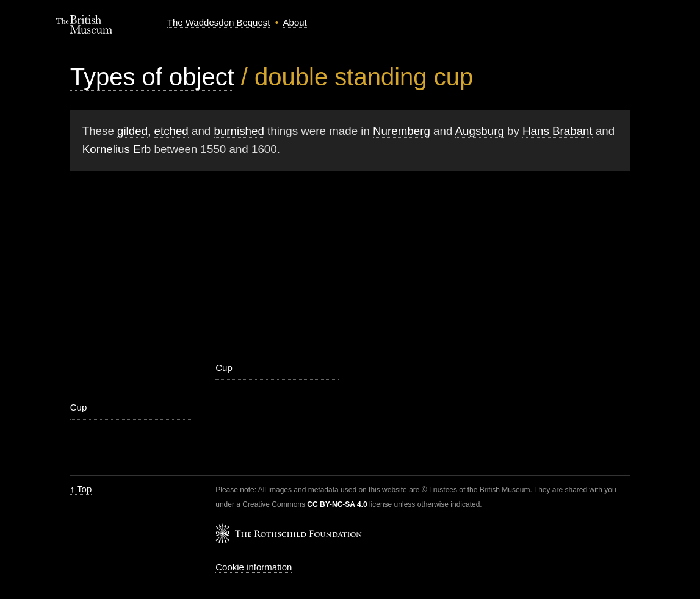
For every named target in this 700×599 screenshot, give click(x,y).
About (295, 22)
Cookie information (254, 567)
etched (171, 131)
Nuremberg (402, 131)
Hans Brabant (557, 131)
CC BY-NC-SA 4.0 (337, 504)
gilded (132, 131)
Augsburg (480, 131)
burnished (239, 131)
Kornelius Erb (117, 149)
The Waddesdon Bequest (219, 22)
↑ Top (81, 489)
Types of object (152, 77)
